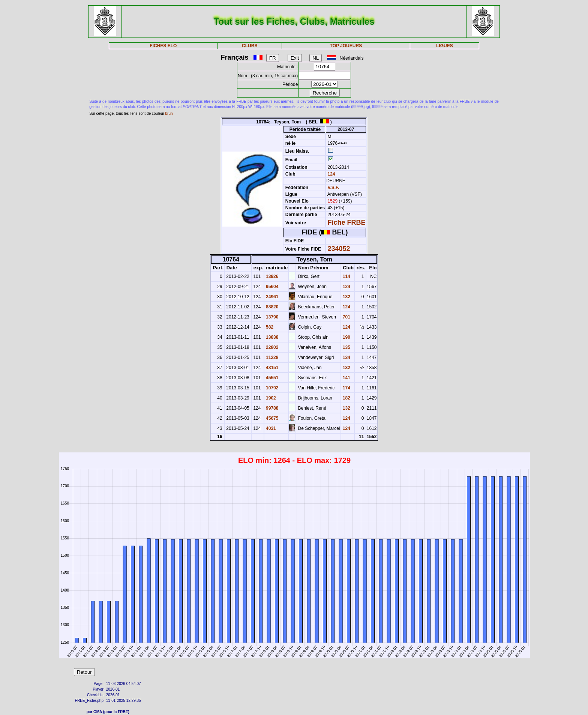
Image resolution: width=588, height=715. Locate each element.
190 (346, 337)
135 (346, 347)
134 (346, 357)
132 (346, 297)
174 (346, 388)
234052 (339, 249)
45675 (272, 418)
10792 (272, 388)
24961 (272, 297)
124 (331, 174)
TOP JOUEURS (346, 46)
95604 (272, 287)
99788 (272, 408)
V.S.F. (334, 188)
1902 (270, 398)
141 (346, 378)
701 (346, 317)
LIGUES (445, 46)
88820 (272, 307)
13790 (272, 317)
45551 (272, 378)
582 (269, 327)
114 (346, 276)
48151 (272, 368)
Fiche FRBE (347, 222)
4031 (270, 428)
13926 (272, 276)
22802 (272, 347)
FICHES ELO (163, 46)
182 (346, 398)
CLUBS (250, 46)
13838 (272, 337)
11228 (272, 357)
